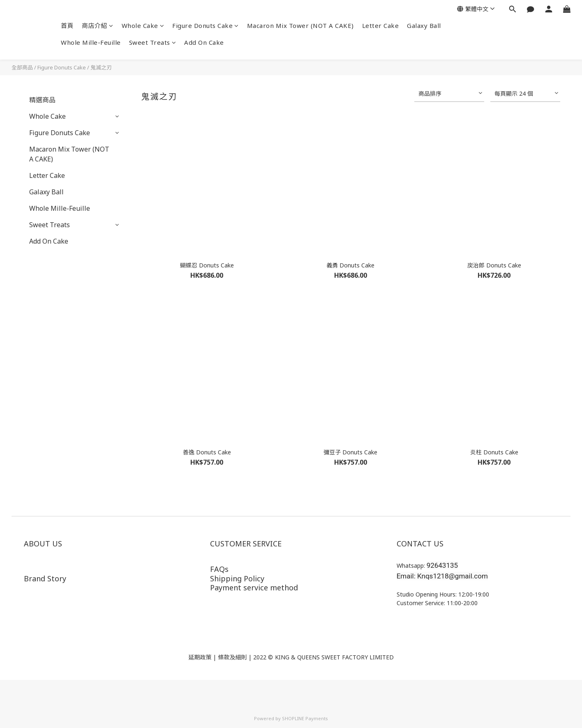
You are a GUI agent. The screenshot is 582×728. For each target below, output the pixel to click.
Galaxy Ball (424, 25)
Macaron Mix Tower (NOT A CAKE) (300, 25)
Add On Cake (204, 42)
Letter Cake (381, 25)
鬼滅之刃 (101, 67)
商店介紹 (98, 25)
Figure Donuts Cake (206, 25)
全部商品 (22, 67)
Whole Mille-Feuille (91, 42)
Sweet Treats (153, 42)
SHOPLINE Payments (305, 718)
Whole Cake (143, 25)
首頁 (67, 25)
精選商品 (42, 100)
